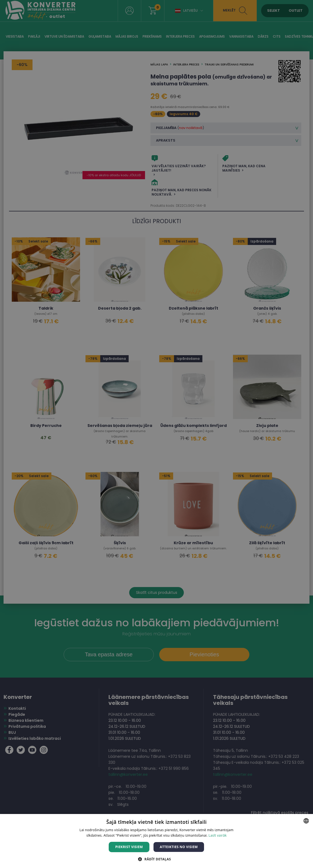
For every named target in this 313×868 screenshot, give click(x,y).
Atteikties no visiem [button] (179, 847)
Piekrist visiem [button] (129, 847)
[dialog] (156, 434)
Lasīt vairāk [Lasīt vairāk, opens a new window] (218, 835)
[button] (156, 859)
